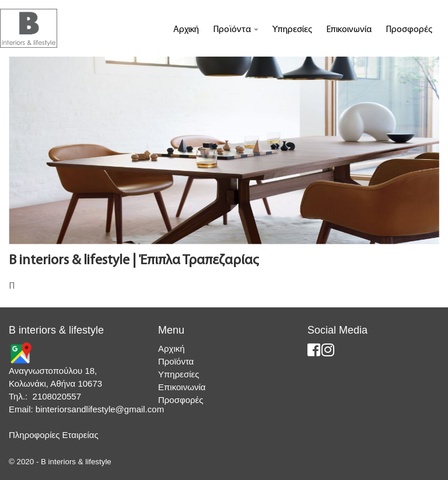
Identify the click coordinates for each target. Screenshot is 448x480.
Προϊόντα (236, 30)
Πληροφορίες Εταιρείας (54, 435)
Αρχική (186, 30)
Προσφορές (409, 30)
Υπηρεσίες (292, 30)
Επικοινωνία (349, 30)
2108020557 (57, 396)
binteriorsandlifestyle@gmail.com (100, 409)
